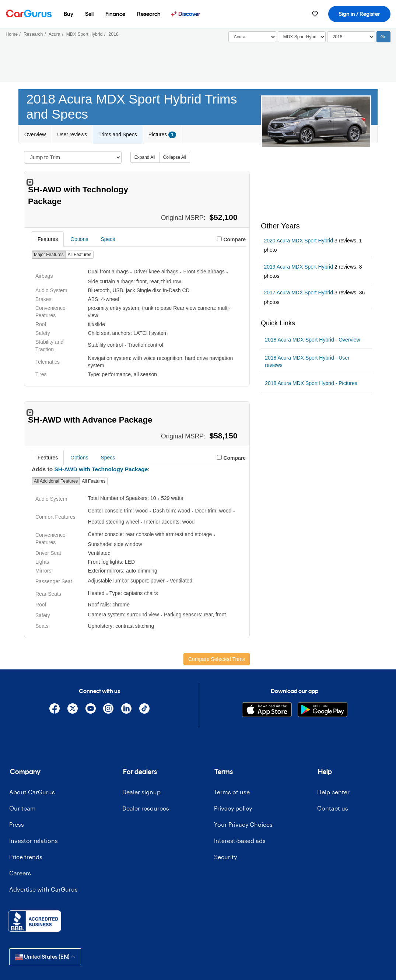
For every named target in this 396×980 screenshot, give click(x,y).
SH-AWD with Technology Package (101, 469)
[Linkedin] (127, 710)
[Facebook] (55, 710)
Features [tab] (48, 239)
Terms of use (232, 792)
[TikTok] (144, 710)
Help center (333, 792)
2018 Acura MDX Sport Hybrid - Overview (312, 340)
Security (225, 857)
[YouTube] (90, 710)
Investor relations (34, 841)
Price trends (26, 857)
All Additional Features (56, 481)
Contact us (333, 808)
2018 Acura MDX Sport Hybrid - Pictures (311, 383)
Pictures (162, 135)
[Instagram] (108, 710)
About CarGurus (32, 792)
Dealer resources (146, 808)
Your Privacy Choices (243, 824)
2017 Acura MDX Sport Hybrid (298, 293)
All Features (80, 255)
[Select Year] (351, 37)
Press (17, 824)
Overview (35, 134)
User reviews (72, 134)
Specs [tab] (108, 239)
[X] (72, 710)
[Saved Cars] (315, 14)
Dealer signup (141, 792)
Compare (234, 239)
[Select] (252, 37)
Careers (20, 873)
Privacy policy (233, 808)
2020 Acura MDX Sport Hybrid (298, 241)
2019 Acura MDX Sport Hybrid (298, 267)
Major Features (49, 255)
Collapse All (175, 157)
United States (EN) (45, 957)
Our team (22, 808)
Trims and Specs (118, 134)
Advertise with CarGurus (43, 889)
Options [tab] (79, 239)
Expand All (145, 157)
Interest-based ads (240, 841)
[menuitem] (69, 14)
